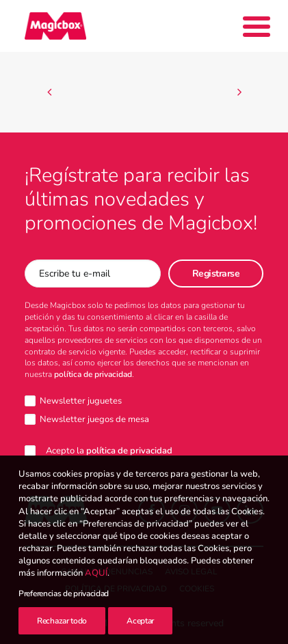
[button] (152, 510)
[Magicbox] (55, 26)
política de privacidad (93, 374)
